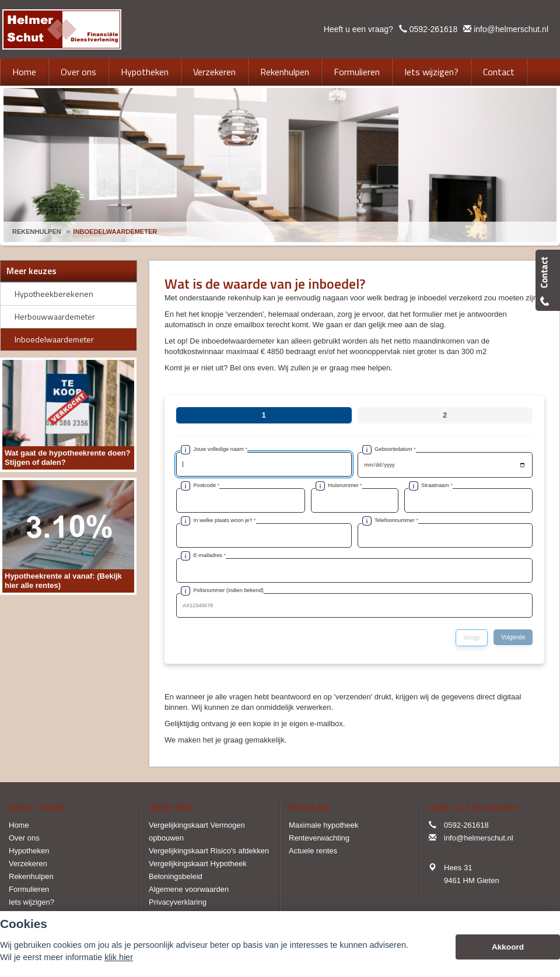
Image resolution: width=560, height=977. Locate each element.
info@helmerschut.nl (511, 29)
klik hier (119, 957)
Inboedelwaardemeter (116, 232)
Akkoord (508, 947)
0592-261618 (434, 29)
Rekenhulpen (37, 232)
